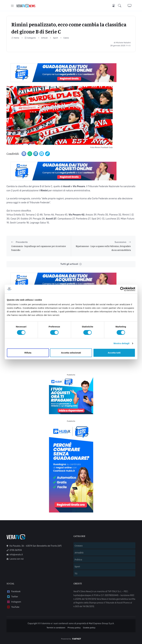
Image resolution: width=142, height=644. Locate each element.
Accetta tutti (114, 353)
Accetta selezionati (71, 353)
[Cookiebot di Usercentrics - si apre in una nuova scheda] (122, 289)
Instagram (14, 602)
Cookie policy (89, 628)
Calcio (66, 38)
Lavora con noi (15, 559)
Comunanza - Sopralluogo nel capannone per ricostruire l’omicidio (39, 248)
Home (15, 38)
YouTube (13, 607)
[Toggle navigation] (12, 6)
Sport (56, 38)
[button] (120, 6)
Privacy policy (74, 628)
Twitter (12, 597)
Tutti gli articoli (71, 264)
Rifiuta (28, 353)
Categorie (30, 38)
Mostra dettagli (122, 343)
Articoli (44, 38)
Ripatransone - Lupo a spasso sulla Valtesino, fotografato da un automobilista (103, 248)
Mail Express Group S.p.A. (102, 623)
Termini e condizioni (56, 628)
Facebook (14, 592)
